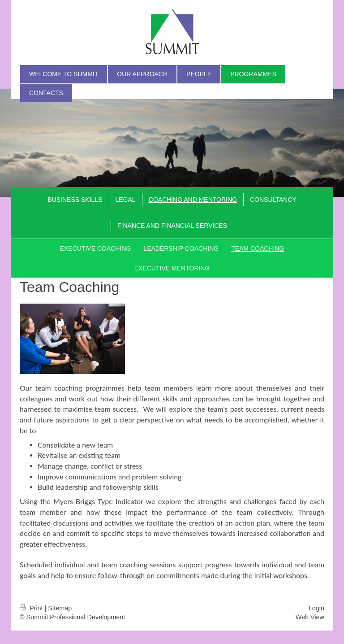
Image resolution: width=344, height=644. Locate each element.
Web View (310, 617)
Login (316, 608)
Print (32, 608)
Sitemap (60, 608)
